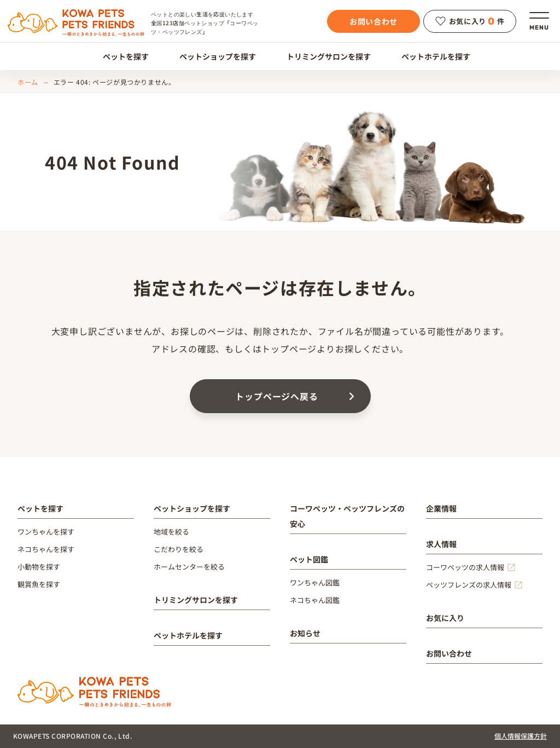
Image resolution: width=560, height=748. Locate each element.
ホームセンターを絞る (189, 567)
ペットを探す (119, 56)
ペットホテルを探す (430, 56)
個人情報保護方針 (521, 736)
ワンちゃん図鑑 (315, 582)
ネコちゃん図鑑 (315, 600)
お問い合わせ (374, 21)
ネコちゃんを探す (46, 549)
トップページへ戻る (276, 396)
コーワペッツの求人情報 (465, 567)
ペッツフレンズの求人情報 (469, 585)
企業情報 (441, 508)
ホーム (28, 82)
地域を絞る (171, 532)
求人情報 (441, 544)
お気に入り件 (470, 21)
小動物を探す (39, 567)
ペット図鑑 (309, 559)
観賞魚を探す (39, 584)
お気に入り (445, 618)
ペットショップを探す (211, 56)
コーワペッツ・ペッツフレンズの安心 (347, 516)
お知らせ (305, 633)
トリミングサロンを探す (322, 56)
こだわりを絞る (179, 549)
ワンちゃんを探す (46, 532)
